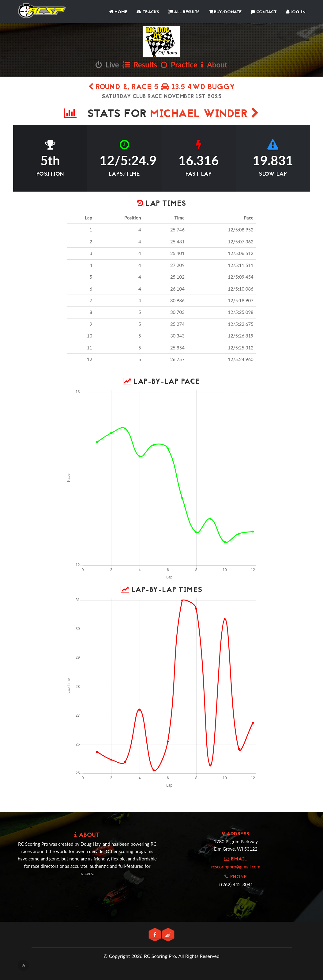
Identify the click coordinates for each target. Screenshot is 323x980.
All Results (184, 12)
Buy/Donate (225, 12)
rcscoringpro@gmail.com (236, 867)
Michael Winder (205, 114)
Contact (264, 12)
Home (118, 12)
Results (140, 65)
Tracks (148, 12)
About (214, 65)
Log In (296, 12)
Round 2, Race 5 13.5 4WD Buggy (162, 88)
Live (107, 65)
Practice (179, 65)
